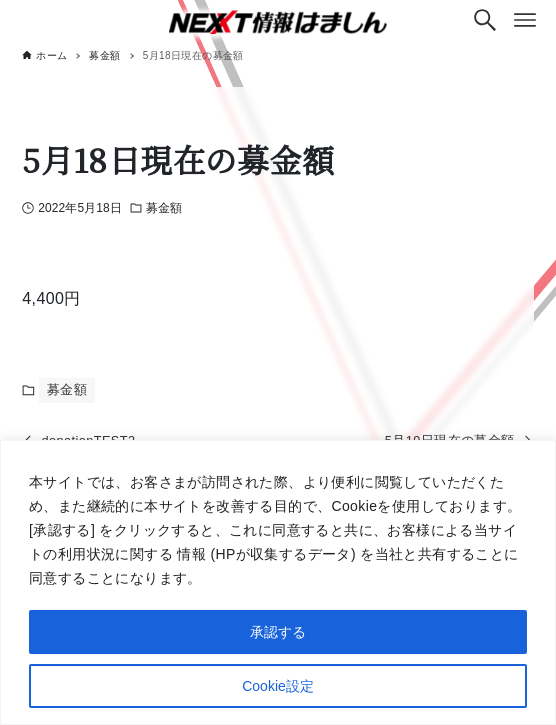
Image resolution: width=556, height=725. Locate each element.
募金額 (164, 208)
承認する (278, 632)
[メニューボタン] (525, 20)
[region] (278, 582)
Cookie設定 (278, 686)
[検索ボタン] (485, 20)
